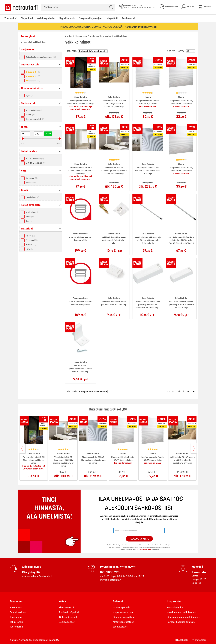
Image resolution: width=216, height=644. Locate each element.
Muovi (30, 236)
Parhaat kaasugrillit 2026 (181, 622)
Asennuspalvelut (35, 119)
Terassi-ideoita (175, 607)
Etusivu (69, 36)
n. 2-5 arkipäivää (35, 159)
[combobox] (78, 7)
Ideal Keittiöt (120, 627)
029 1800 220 (110, 572)
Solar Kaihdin (34, 110)
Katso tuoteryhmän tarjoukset (41, 57)
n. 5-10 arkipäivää (36, 163)
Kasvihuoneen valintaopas (181, 612)
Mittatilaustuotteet (123, 622)
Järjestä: (72, 51)
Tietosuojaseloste (69, 617)
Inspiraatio (174, 601)
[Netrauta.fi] (21, 7)
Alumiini (31, 245)
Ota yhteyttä (31, 572)
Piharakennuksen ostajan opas (184, 617)
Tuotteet (9, 18)
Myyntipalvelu (67, 18)
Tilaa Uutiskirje (139, 539)
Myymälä (197, 567)
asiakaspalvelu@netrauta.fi (37, 576)
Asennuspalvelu (122, 607)
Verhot (108, 36)
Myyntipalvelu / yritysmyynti (118, 567)
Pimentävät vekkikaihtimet (34, 42)
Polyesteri (32, 240)
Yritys (62, 601)
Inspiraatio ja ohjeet (91, 18)
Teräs (30, 249)
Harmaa (31, 182)
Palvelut (118, 601)
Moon (30, 217)
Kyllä (29, 96)
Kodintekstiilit (96, 36)
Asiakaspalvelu (46, 18)
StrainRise (32, 212)
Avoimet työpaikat (69, 612)
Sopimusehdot (67, 622)
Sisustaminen (81, 36)
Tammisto (199, 572)
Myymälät (112, 18)
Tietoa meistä (66, 607)
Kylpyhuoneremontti (124, 612)
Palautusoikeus (18, 612)
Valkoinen (32, 178)
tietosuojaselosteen (144, 549)
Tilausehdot (16, 617)
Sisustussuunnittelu (124, 617)
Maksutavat (16, 607)
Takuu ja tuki (17, 622)
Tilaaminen (16, 601)
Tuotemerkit (129, 18)
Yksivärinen (32, 197)
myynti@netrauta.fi (111, 580)
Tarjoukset (27, 18)
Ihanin (30, 115)
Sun (29, 221)
